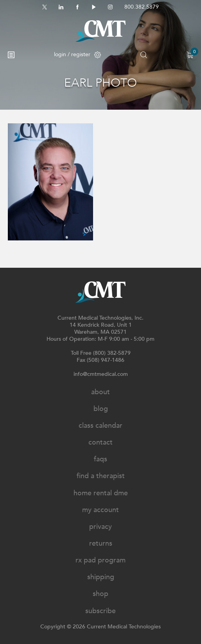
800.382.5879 (142, 7)
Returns (101, 543)
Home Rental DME (101, 493)
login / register (77, 54)
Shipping (101, 577)
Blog (101, 409)
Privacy (100, 527)
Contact (100, 442)
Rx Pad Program (100, 560)
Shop (100, 594)
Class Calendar (100, 426)
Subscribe (100, 611)
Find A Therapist (101, 476)
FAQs (100, 459)
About (100, 392)
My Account (100, 510)
